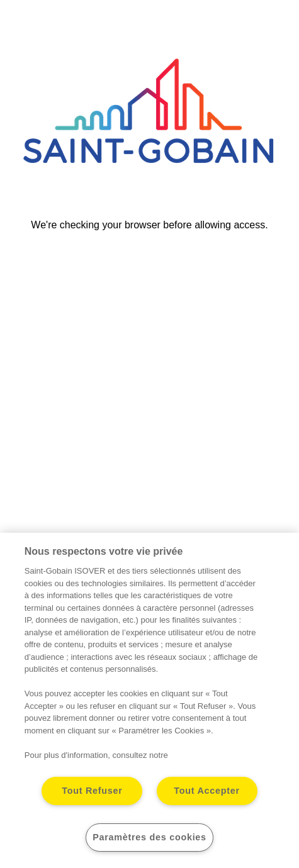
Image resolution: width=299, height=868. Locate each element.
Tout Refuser (92, 791)
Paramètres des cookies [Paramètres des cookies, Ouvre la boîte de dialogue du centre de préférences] (149, 837)
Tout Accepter (207, 791)
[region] (149, 700)
